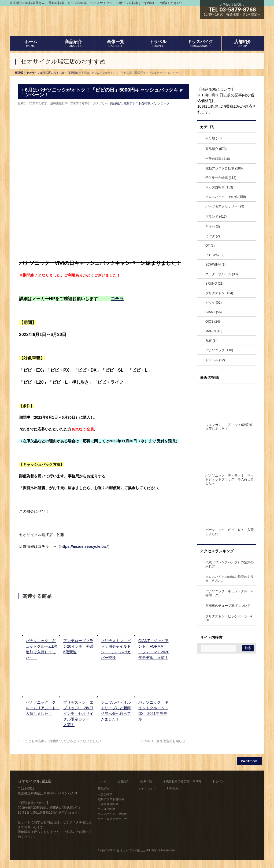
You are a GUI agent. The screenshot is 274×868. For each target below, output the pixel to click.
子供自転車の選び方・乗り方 (182, 781)
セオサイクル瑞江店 (131, 850)
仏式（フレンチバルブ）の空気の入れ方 (229, 564)
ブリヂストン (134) (219, 293)
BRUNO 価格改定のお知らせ (165, 741)
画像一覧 (146, 781)
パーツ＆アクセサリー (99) (225, 206)
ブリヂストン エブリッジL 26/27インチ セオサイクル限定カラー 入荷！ (78, 714)
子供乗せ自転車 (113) (221, 178)
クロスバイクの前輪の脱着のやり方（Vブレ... (229, 579)
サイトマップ (147, 788)
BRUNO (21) (214, 284)
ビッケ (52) (214, 303)
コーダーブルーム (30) (222, 274)
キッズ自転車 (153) (219, 187)
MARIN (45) (214, 331)
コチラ (117, 299)
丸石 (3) (211, 341)
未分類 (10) (214, 138)
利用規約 (173, 788)
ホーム (102, 781)
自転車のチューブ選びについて (228, 606)
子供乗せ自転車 (108, 804)
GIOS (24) (213, 322)
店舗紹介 (123, 781)
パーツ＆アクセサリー (112, 819)
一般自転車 (105, 794)
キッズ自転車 (106, 809)
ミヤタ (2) (213, 236)
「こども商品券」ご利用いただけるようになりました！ (60, 741)
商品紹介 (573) (216, 149)
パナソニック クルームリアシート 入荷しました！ (43, 708)
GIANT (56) (214, 312)
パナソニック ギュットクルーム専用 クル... (229, 593)
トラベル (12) (215, 360)
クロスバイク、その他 (112, 814)
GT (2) (210, 246)
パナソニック (161, 103)
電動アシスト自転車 (137, 103)
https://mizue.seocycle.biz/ (84, 546)
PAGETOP (249, 761)
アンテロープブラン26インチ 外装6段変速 (79, 646)
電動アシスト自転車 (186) (224, 168)
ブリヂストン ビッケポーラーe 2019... (230, 618)
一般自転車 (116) (218, 159)
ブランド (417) (216, 217)
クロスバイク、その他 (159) (226, 197)
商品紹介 (116, 103)
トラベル (218, 781)
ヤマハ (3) (213, 227)
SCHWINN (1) (215, 265)
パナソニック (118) (219, 350)
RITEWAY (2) (215, 255)
